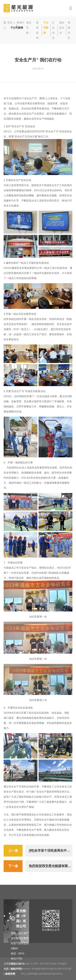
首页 (10, 23)
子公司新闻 (46, 28)
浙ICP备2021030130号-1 (51, 974)
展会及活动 (62, 28)
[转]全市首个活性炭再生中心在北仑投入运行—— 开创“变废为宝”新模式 (51, 851)
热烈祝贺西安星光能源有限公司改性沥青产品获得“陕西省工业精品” (51, 866)
